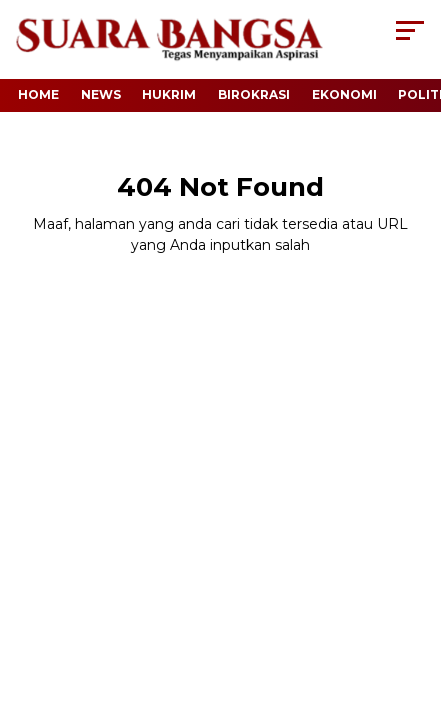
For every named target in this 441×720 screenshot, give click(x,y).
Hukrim (169, 94)
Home (38, 94)
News (101, 94)
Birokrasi (254, 94)
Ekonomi (344, 94)
